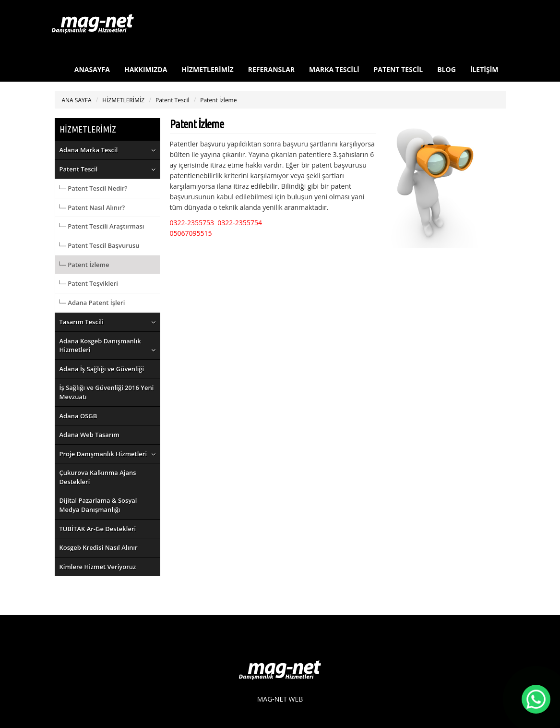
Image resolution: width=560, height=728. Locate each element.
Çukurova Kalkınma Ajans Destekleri (98, 477)
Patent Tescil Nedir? (97, 188)
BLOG (447, 69)
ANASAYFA (92, 69)
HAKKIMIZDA (146, 69)
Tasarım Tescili (82, 322)
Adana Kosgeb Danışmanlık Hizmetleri (100, 346)
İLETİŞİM (484, 69)
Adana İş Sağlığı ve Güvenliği (102, 369)
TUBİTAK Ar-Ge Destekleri (98, 529)
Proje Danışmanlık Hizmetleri (103, 454)
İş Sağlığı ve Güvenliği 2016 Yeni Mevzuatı (107, 392)
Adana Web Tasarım (89, 435)
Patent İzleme (218, 100)
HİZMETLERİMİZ (208, 69)
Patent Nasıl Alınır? (96, 207)
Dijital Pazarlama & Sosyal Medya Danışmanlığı (98, 505)
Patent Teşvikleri (93, 283)
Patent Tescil (173, 100)
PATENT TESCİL (399, 69)
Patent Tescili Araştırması (106, 226)
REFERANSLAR (271, 69)
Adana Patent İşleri (96, 303)
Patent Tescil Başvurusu (103, 245)
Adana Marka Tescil (89, 150)
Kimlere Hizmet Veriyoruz (98, 567)
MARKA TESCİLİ (334, 69)
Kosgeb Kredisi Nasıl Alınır (99, 547)
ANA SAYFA (77, 100)
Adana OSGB (78, 416)
